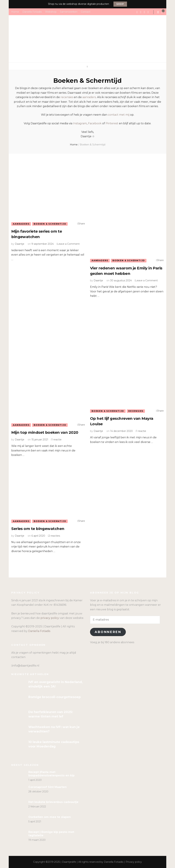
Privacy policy (134, 862)
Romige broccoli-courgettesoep (55, 697)
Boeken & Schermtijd (50, 224)
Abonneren (108, 632)
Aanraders (21, 224)
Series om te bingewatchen (38, 529)
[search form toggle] (158, 12)
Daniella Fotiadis (32, 12)
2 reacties (54, 536)
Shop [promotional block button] (120, 4)
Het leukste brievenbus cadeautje (53, 802)
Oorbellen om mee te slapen (50, 817)
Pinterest (112, 123)
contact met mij (119, 115)
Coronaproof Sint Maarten (48, 787)
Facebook (95, 123)
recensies (67, 97)
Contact (86, 12)
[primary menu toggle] (88, 67)
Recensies (136, 411)
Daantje (20, 244)
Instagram (80, 123)
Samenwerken (69, 12)
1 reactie (57, 440)
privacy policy (50, 618)
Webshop (51, 12)
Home (15, 12)
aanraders (89, 97)
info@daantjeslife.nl (26, 666)
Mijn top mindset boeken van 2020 (45, 432)
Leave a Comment (68, 244)
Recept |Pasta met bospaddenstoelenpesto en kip (51, 774)
